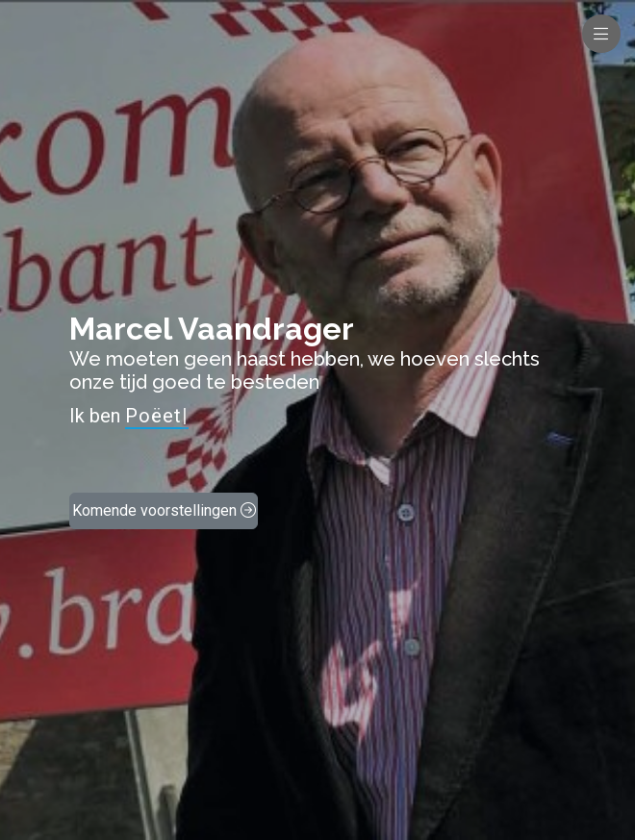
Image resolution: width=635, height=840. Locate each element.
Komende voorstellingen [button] (164, 510)
